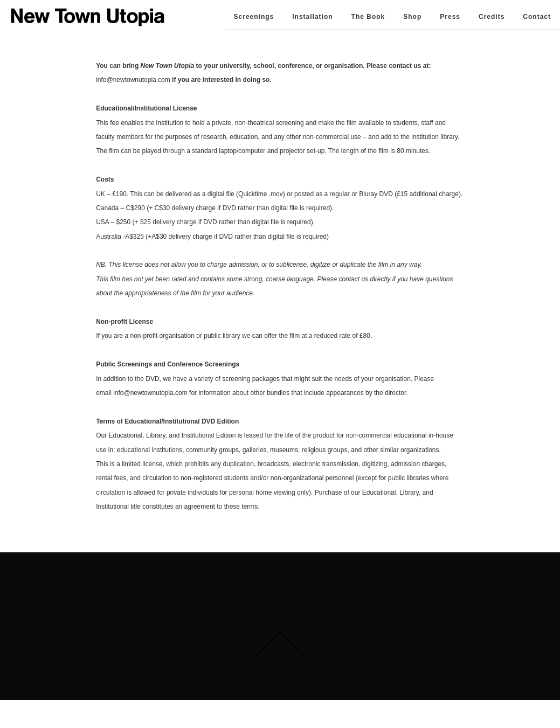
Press (450, 17)
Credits (492, 17)
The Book (368, 17)
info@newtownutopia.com (134, 80)
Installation (312, 17)
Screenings (254, 17)
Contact (537, 17)
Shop (412, 17)
